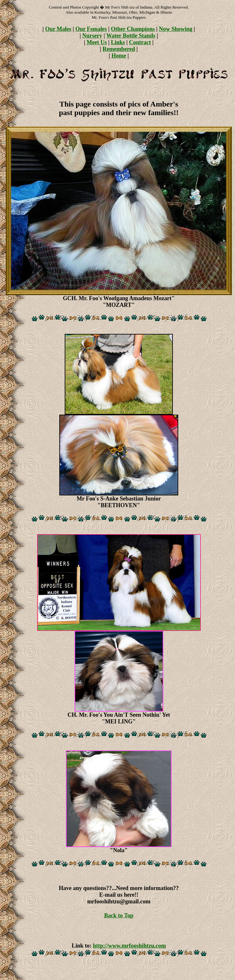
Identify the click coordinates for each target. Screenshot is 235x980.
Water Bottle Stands (131, 36)
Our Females (91, 29)
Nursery (92, 36)
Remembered (119, 49)
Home (119, 56)
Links (118, 42)
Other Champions (133, 29)
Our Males (58, 29)
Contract (140, 42)
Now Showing (176, 29)
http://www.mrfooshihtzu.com (129, 946)
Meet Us (97, 42)
